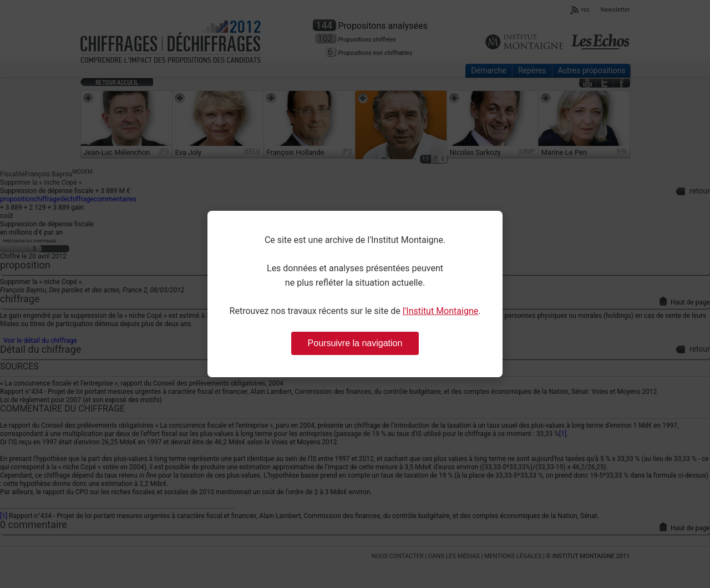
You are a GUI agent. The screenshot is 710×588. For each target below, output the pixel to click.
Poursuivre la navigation (355, 343)
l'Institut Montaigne (441, 311)
